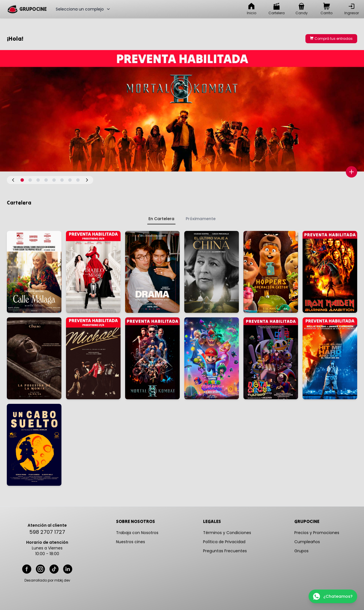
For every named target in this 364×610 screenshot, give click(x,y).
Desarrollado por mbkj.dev (47, 580)
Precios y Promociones (317, 533)
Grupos (301, 551)
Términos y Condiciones (227, 533)
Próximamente (201, 219)
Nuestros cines (131, 542)
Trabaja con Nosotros (137, 533)
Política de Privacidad (224, 542)
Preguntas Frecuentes (225, 551)
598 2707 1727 (47, 532)
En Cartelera (161, 219)
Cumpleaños (307, 542)
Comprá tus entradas (331, 39)
